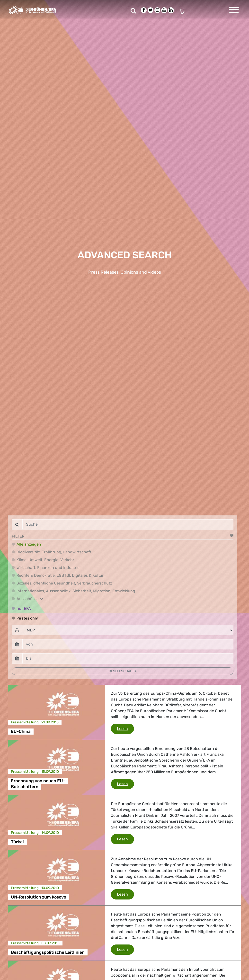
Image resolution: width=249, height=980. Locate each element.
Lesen (125, 728)
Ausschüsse (30, 599)
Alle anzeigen (29, 544)
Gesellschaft (122, 671)
